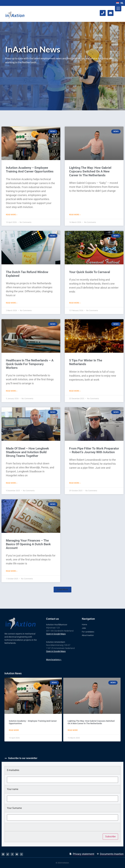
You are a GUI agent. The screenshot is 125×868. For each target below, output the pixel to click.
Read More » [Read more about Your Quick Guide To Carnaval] (75, 303)
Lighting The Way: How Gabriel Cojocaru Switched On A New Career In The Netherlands (90, 171)
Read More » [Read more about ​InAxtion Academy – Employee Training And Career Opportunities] (12, 215)
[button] (62, 590)
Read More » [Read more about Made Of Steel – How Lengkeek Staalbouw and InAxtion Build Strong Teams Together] (12, 483)
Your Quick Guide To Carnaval (90, 272)
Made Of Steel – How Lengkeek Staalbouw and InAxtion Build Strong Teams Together (27, 452)
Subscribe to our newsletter (23, 758)
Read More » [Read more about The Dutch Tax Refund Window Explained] (12, 303)
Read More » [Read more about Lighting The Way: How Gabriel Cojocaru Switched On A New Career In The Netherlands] (75, 215)
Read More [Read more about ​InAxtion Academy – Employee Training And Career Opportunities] (14, 730)
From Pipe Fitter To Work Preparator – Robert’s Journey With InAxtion (94, 450)
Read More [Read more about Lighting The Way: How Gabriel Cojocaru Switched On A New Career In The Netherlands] (73, 730)
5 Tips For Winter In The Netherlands (86, 362)
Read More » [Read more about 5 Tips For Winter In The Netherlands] (75, 391)
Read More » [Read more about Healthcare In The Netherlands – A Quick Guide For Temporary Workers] (12, 391)
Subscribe (110, 837)
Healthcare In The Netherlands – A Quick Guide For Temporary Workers (30, 364)
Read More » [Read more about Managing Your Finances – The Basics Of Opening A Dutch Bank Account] (12, 571)
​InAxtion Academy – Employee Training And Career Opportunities (30, 170)
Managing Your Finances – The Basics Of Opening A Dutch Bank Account (28, 544)
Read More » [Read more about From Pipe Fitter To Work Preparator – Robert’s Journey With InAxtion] (75, 483)
